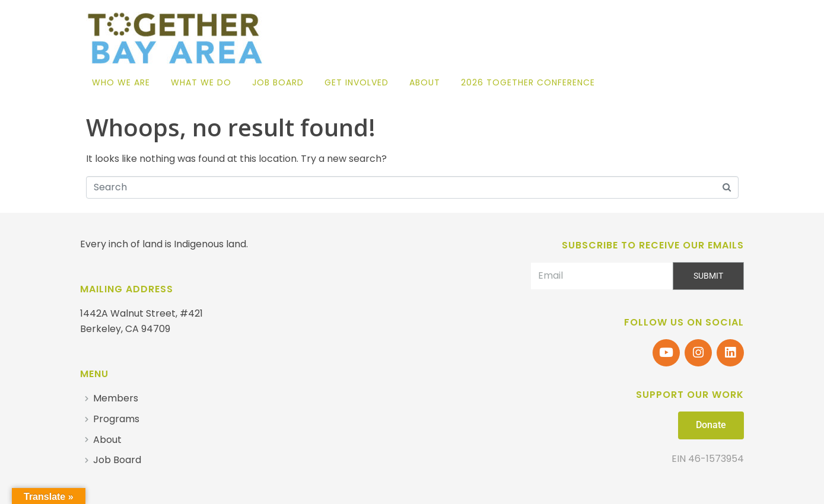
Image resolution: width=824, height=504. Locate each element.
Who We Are (121, 82)
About (425, 82)
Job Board (278, 82)
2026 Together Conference (528, 82)
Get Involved (357, 82)
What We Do (201, 82)
